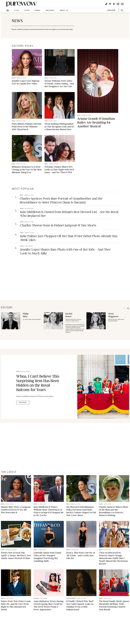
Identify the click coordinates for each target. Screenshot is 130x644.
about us (64, 10)
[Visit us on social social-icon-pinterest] (110, 4)
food (27, 10)
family (38, 10)
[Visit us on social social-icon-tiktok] (106, 4)
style (17, 10)
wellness (50, 10)
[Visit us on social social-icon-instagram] (118, 4)
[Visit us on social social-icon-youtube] (122, 4)
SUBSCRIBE (111, 10)
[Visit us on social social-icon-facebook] (114, 4)
